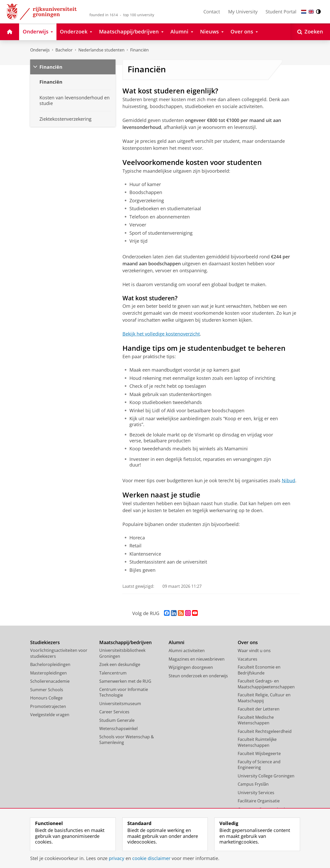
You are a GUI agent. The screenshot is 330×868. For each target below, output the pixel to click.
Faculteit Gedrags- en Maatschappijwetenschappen (266, 684)
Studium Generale (117, 720)
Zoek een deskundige (120, 664)
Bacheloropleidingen (50, 664)
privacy (117, 858)
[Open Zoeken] (310, 32)
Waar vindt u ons (254, 651)
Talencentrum (113, 673)
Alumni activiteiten (187, 651)
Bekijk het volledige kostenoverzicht (161, 334)
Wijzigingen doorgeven (191, 667)
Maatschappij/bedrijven (125, 642)
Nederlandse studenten (101, 50)
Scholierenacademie (50, 681)
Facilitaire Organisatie (259, 801)
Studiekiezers (45, 642)
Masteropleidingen (48, 673)
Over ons (248, 642)
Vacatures (247, 659)
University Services (256, 793)
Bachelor (64, 50)
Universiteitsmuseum (120, 704)
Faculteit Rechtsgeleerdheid (265, 731)
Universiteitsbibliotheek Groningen (122, 653)
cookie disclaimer (151, 858)
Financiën (139, 50)
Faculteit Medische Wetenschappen (256, 720)
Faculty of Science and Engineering (259, 765)
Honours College (46, 698)
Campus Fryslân (253, 784)
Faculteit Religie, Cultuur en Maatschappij (264, 698)
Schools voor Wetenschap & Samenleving (127, 740)
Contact (212, 12)
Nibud (288, 480)
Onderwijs (40, 50)
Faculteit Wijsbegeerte (259, 753)
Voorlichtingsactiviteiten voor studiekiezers (59, 653)
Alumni (176, 642)
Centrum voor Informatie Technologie (124, 692)
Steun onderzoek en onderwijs (198, 676)
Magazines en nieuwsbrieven (197, 659)
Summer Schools (47, 690)
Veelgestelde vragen (50, 715)
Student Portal (281, 12)
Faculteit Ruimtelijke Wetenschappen (257, 742)
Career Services (114, 712)
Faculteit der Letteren (259, 709)
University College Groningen (266, 776)
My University (243, 12)
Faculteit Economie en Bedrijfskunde (259, 670)
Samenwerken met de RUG (125, 681)
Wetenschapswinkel (118, 729)
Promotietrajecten (48, 706)
